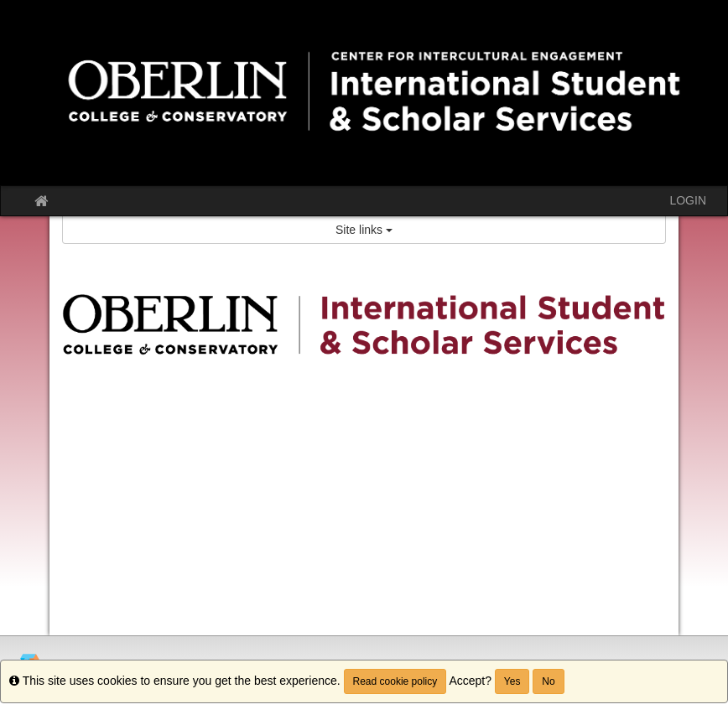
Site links (364, 230)
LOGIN (688, 200)
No (548, 681)
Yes (512, 681)
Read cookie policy (395, 681)
